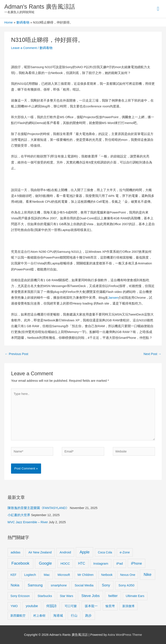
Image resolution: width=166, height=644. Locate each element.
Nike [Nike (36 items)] (148, 575)
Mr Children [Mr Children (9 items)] (86, 575)
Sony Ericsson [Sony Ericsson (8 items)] (20, 596)
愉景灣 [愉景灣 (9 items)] (110, 606)
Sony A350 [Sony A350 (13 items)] (126, 585)
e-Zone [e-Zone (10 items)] (125, 552)
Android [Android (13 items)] (65, 552)
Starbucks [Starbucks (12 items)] (45, 596)
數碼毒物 (46, 48)
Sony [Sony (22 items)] (106, 585)
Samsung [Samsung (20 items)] (35, 585)
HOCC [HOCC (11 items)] (65, 564)
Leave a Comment (24, 48)
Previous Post (17, 354)
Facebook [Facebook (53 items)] (20, 563)
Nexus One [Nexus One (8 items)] (128, 575)
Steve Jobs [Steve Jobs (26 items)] (91, 596)
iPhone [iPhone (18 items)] (136, 563)
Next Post (152, 354)
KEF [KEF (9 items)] (13, 575)
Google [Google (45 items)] (45, 563)
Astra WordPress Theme (125, 635)
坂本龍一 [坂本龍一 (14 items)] (91, 606)
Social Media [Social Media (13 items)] (84, 585)
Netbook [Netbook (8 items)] (107, 575)
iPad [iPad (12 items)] (120, 563)
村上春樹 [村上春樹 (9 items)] (39, 616)
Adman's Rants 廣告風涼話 (40, 7)
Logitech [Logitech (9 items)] (30, 575)
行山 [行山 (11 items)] (74, 616)
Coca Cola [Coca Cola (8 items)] (105, 552)
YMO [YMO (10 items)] (14, 606)
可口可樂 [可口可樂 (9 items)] (71, 606)
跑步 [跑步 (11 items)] (88, 616)
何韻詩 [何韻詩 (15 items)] (51, 606)
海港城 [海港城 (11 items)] (58, 616)
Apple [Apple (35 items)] (85, 552)
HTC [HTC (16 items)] (81, 563)
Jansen (113, 298)
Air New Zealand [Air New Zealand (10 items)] (40, 552)
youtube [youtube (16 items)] (32, 606)
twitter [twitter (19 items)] (113, 596)
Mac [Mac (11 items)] (47, 575)
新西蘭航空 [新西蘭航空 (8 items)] (18, 616)
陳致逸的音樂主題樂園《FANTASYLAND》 (38, 508)
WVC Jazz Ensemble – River (28, 522)
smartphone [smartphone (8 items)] (59, 585)
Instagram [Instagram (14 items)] (101, 563)
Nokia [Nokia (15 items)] (15, 585)
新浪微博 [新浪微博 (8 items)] (128, 606)
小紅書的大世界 (19, 515)
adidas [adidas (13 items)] (15, 552)
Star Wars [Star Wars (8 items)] (67, 596)
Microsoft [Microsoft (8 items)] (64, 575)
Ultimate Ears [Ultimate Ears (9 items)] (135, 596)
